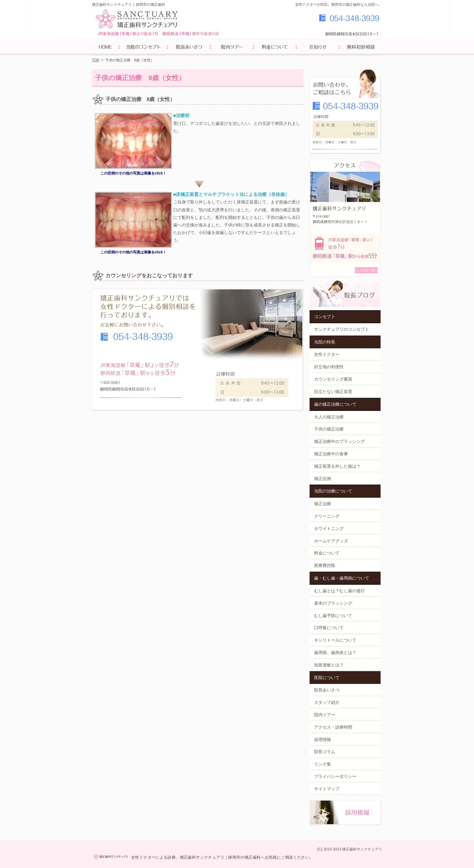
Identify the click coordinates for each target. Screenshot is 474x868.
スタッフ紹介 (327, 702)
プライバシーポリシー (335, 776)
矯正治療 (323, 504)
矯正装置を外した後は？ (337, 466)
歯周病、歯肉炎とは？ (335, 652)
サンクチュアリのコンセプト (342, 329)
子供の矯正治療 (329, 429)
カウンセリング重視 (333, 379)
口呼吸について (329, 628)
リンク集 (323, 764)
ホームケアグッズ (331, 541)
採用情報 (323, 740)
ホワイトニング (329, 528)
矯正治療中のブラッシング (339, 441)
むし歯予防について (333, 616)
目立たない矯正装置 (333, 392)
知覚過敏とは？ (329, 665)
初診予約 (361, 48)
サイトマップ (327, 789)
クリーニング (327, 516)
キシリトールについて (335, 640)
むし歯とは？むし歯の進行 (339, 591)
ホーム (106, 48)
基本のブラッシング (333, 603)
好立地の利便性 (329, 367)
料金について (327, 553)
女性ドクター (327, 354)
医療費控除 (325, 565)
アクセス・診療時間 (333, 727)
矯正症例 (323, 479)
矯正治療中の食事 (331, 454)
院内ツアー (325, 715)
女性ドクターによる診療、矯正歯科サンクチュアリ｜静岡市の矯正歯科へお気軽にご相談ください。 (222, 857)
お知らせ (318, 48)
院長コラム (325, 752)
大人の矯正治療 (329, 417)
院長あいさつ (327, 690)
